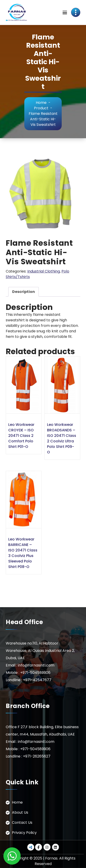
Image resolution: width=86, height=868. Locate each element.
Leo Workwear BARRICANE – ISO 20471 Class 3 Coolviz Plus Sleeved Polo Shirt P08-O (23, 553)
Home (41, 103)
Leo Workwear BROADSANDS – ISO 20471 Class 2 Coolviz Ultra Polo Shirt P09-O (62, 438)
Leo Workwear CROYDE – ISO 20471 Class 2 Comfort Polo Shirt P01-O (21, 436)
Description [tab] (24, 292)
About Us (20, 812)
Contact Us (22, 823)
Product (41, 108)
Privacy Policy (24, 833)
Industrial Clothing (44, 271)
